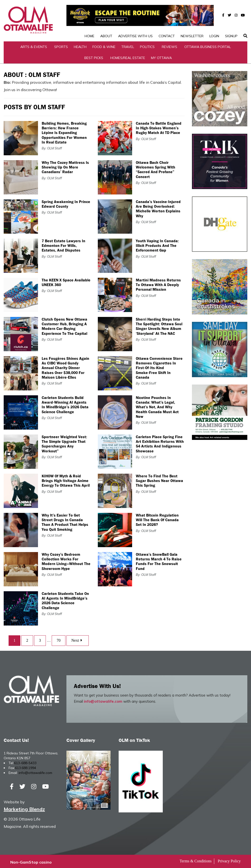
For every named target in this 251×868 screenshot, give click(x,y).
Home (89, 21)
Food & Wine (104, 45)
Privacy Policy (229, 860)
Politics (147, 45)
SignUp (231, 21)
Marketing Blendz (24, 808)
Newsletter (192, 21)
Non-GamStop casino (31, 861)
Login (214, 21)
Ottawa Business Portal (208, 45)
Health (80, 45)
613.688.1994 (25, 766)
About (106, 21)
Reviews (169, 45)
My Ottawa (161, 56)
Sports (61, 45)
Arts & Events (34, 45)
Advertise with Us (135, 21)
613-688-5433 (25, 761)
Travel (128, 45)
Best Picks (94, 56)
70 (59, 639)
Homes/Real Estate (128, 56)
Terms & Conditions (196, 860)
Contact (167, 21)
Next (78, 639)
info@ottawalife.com (103, 700)
